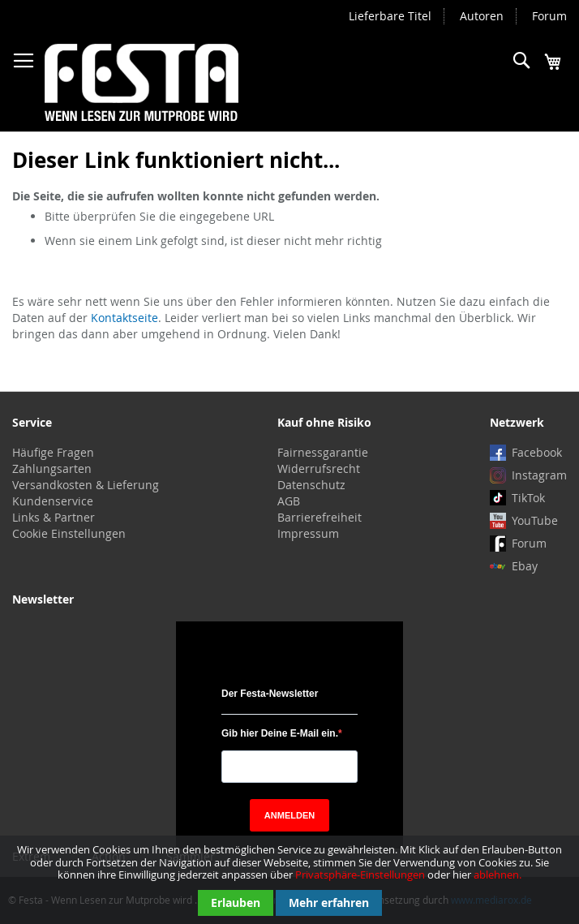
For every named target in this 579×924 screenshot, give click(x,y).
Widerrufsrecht (319, 468)
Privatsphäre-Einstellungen (360, 875)
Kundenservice (53, 501)
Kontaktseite (124, 318)
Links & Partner (54, 517)
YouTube (535, 520)
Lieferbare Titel (390, 16)
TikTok (528, 498)
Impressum (308, 533)
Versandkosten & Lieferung (86, 485)
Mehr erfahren (329, 903)
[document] (289, 880)
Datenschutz (311, 485)
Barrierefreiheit (320, 517)
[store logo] (142, 82)
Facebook (537, 452)
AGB (289, 501)
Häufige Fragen (53, 452)
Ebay (525, 566)
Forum (549, 16)
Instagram (539, 475)
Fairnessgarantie (323, 452)
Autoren (482, 16)
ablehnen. (498, 875)
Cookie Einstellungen (69, 533)
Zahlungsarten (52, 468)
